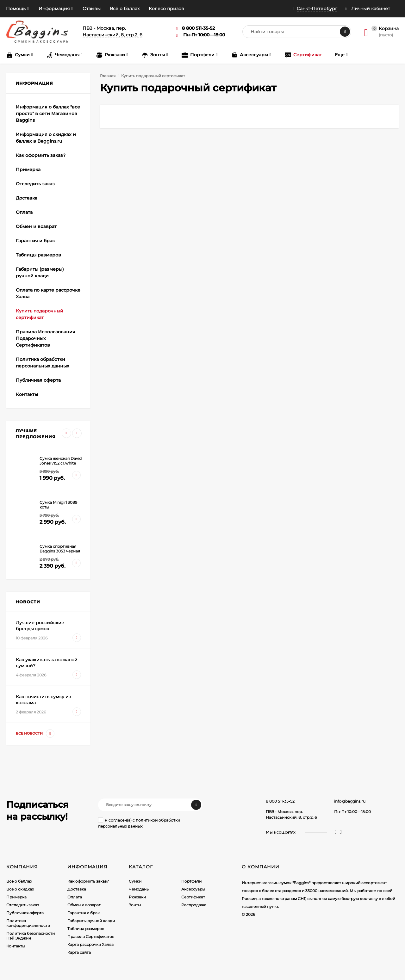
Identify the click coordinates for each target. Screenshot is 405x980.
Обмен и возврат (36, 226)
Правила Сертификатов (91, 937)
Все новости (35, 733)
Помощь (16, 9)
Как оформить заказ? (41, 155)
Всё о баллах (125, 9)
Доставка (27, 198)
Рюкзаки (137, 897)
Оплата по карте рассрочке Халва (48, 293)
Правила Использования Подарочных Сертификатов (46, 338)
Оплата (24, 212)
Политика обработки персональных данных (43, 363)
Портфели (191, 881)
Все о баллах (19, 881)
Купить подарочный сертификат (40, 314)
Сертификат (193, 897)
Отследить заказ (35, 184)
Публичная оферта (38, 380)
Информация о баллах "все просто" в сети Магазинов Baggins (48, 114)
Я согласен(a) (139, 823)
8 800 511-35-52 (280, 801)
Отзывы (92, 9)
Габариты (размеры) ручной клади (40, 272)
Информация (54, 9)
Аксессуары (193, 889)
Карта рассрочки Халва (90, 944)
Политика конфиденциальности (28, 923)
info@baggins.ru (350, 801)
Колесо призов (166, 9)
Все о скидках (20, 889)
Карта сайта (79, 952)
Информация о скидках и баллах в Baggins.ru (46, 138)
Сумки (135, 881)
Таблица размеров (86, 929)
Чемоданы (139, 889)
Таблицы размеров (38, 255)
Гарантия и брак (35, 241)
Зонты (135, 905)
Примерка (28, 169)
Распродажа (194, 905)
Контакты (27, 394)
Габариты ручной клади (91, 921)
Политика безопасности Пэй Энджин (31, 936)
